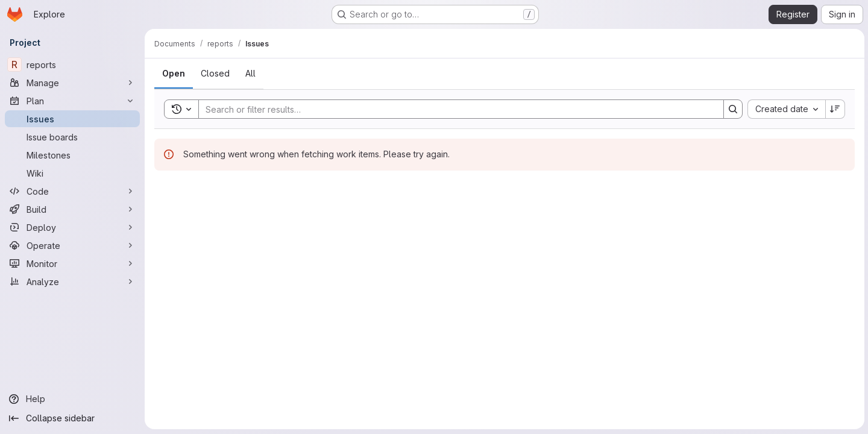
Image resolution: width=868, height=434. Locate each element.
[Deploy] (72, 227)
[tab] (174, 74)
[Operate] (72, 245)
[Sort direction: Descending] (834, 109)
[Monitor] (72, 263)
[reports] (72, 64)
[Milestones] (72, 155)
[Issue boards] (72, 137)
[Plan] (72, 101)
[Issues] (72, 119)
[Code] (72, 191)
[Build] (72, 209)
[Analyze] (72, 281)
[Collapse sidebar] (72, 418)
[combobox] (785, 109)
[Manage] (72, 83)
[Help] (72, 399)
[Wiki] (72, 173)
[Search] (454, 109)
